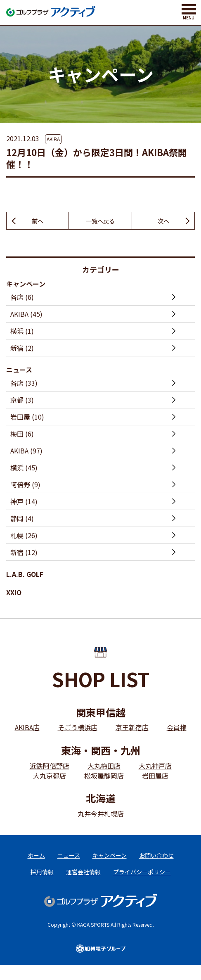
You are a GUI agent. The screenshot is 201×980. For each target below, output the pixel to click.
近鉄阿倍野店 (50, 766)
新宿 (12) (24, 553)
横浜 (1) (22, 332)
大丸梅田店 (104, 766)
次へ (163, 221)
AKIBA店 (27, 728)
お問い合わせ (156, 859)
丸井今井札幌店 (101, 814)
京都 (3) (22, 401)
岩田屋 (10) (27, 418)
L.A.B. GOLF (25, 575)
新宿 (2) (22, 349)
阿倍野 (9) (25, 486)
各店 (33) (24, 384)
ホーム (36, 859)
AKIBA (53, 139)
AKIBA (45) (26, 315)
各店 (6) (22, 298)
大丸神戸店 (155, 766)
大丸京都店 (50, 776)
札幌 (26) (24, 536)
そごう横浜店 (78, 728)
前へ (38, 221)
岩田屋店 (155, 776)
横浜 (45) (24, 469)
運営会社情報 (83, 880)
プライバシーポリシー (142, 880)
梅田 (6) (22, 435)
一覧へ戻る (100, 221)
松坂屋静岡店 (104, 776)
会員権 (177, 728)
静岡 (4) (22, 520)
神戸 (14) (24, 503)
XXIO (14, 593)
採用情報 (42, 880)
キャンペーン (26, 285)
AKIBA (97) (26, 452)
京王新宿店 (132, 728)
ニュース (19, 371)
